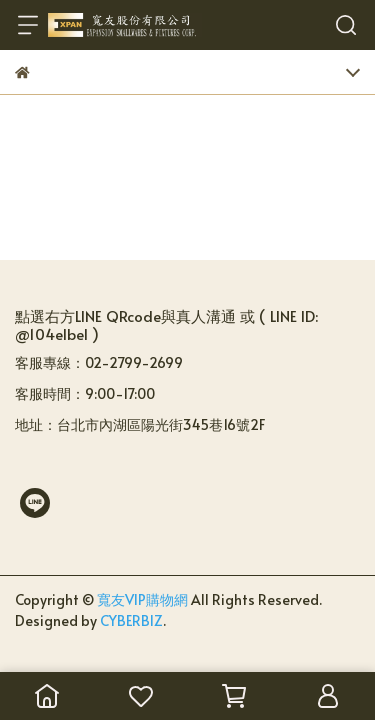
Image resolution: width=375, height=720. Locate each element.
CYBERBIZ (131, 620)
